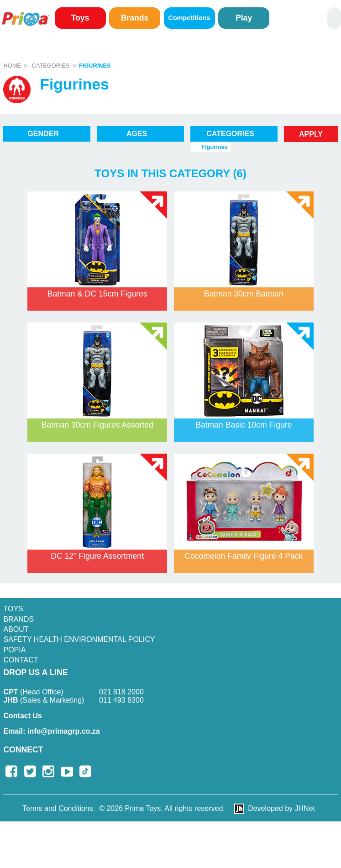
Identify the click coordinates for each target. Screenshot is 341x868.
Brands (135, 18)
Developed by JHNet (281, 808)
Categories (51, 66)
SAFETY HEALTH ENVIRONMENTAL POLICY (79, 639)
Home (12, 66)
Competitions (189, 18)
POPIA (14, 650)
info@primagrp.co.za (51, 731)
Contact (21, 660)
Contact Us (22, 716)
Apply (311, 134)
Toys (80, 18)
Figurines (95, 66)
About (16, 629)
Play (244, 18)
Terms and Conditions (58, 808)
